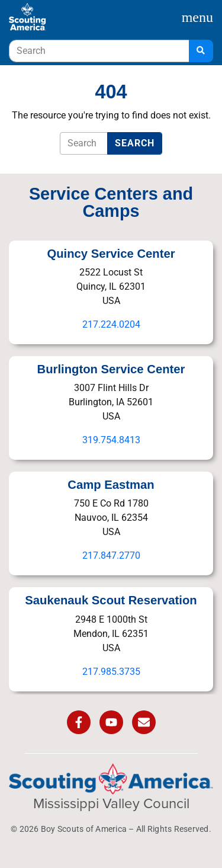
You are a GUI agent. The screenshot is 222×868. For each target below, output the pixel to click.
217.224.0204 (111, 324)
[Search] (201, 51)
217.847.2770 (111, 555)
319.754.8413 (111, 440)
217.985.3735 (111, 672)
